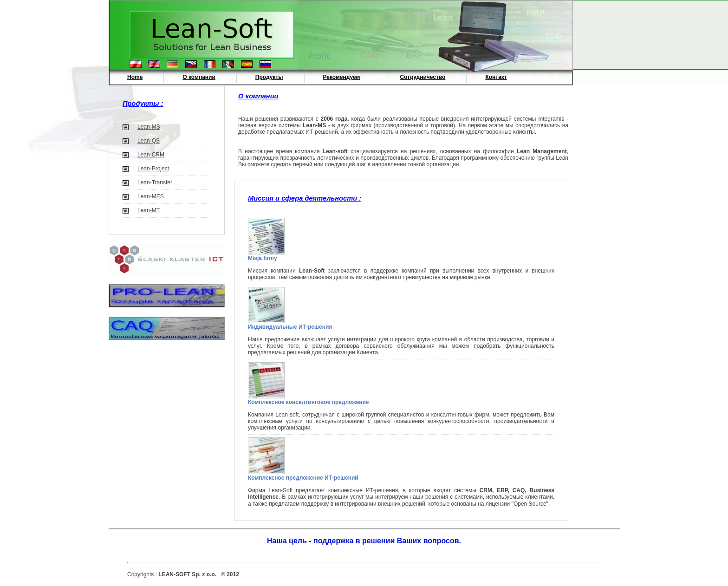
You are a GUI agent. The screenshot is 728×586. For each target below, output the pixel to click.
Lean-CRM (151, 155)
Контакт (496, 77)
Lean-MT (149, 210)
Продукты (269, 77)
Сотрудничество (422, 77)
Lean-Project (153, 169)
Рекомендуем (342, 77)
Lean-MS (149, 127)
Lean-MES (151, 196)
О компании (199, 77)
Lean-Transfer (155, 182)
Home (135, 77)
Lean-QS (149, 141)
